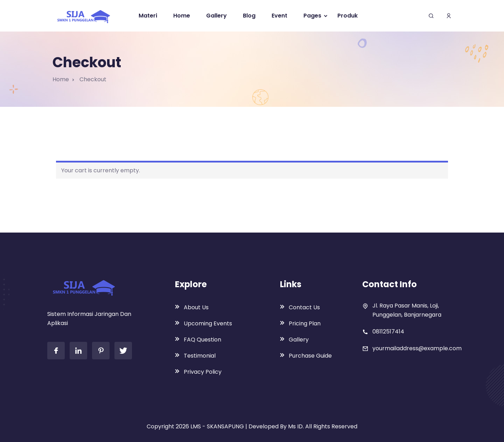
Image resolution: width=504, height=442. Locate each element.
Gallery (216, 16)
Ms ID (295, 426)
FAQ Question (202, 340)
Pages (312, 16)
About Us (196, 307)
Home (182, 16)
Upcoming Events (208, 323)
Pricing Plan (305, 323)
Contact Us (304, 307)
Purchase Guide (310, 356)
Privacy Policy (203, 372)
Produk (348, 16)
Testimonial (200, 356)
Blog (249, 16)
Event (279, 16)
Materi (148, 16)
